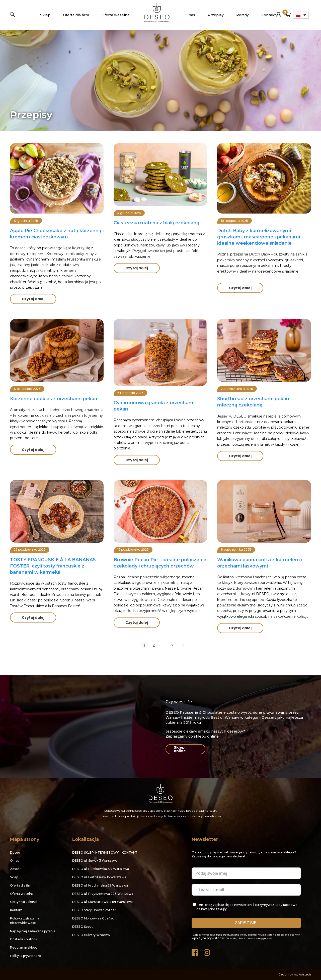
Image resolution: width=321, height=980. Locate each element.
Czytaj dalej (33, 299)
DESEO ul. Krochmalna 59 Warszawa (100, 885)
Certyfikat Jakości (24, 902)
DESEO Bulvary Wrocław (91, 935)
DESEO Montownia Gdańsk (93, 918)
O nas (190, 15)
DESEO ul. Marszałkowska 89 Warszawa (102, 902)
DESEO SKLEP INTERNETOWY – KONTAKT (105, 853)
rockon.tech (302, 974)
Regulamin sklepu (24, 947)
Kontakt (269, 15)
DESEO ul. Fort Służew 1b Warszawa (99, 877)
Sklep (45, 15)
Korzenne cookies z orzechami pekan (54, 399)
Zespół (15, 869)
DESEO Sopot (83, 927)
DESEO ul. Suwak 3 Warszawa (95, 861)
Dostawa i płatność (24, 939)
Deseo (15, 853)
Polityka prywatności (26, 956)
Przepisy (216, 15)
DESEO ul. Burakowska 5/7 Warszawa (101, 869)
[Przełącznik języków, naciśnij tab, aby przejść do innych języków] (301, 15)
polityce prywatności (210, 938)
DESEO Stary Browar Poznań (94, 910)
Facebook (195, 951)
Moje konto (278, 13)
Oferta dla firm (76, 15)
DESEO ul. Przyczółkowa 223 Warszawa (103, 894)
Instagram (207, 951)
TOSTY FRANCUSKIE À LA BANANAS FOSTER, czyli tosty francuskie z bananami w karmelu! (53, 566)
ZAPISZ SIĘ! (246, 923)
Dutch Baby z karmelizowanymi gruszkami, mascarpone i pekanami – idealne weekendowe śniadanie (260, 237)
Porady (243, 15)
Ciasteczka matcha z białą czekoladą (156, 223)
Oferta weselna (115, 15)
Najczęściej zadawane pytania (33, 931)
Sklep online (180, 749)
